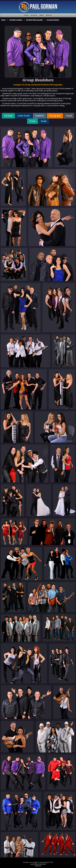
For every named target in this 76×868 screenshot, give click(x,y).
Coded (35, 862)
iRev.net (49, 15)
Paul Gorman (44, 862)
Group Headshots (53, 20)
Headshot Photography (34, 20)
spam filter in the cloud (38, 864)
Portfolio (34, 15)
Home (26, 15)
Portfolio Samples (16, 20)
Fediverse (38, 866)
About (42, 15)
